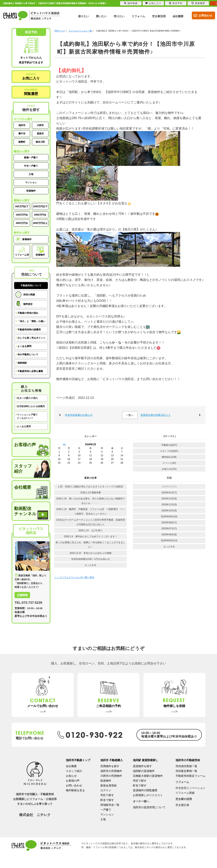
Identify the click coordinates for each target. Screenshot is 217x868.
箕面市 (40, 134)
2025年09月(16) (169, 517)
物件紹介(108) (169, 457)
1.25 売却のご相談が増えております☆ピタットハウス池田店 (91, 487)
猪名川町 (40, 142)
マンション (31, 182)
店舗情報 (22, 595)
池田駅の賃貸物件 (144, 771)
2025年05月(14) (169, 541)
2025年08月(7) (169, 523)
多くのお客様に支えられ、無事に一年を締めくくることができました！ (90, 545)
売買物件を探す (110, 766)
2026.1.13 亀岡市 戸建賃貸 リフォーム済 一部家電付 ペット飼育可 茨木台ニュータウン (91, 512)
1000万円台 (22, 215)
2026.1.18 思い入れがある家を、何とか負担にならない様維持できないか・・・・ (91, 501)
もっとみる (90, 565)
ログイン (106, 790)
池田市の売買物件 (111, 771)
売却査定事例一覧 (186, 771)
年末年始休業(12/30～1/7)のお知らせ (91, 559)
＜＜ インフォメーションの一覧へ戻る (74, 577)
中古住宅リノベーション (190, 788)
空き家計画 (182, 805)
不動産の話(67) (169, 445)
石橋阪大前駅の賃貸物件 (148, 776)
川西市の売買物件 (111, 776)
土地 (31, 174)
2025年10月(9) (169, 511)
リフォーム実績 (185, 793)
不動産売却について (31, 286)
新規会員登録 (108, 785)
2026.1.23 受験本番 (91, 493)
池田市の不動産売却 (188, 760)
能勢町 (22, 142)
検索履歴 (198, 3)
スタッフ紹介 (23, 469)
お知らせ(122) (169, 469)
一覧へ (130, 415)
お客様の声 (25, 445)
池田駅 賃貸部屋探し (146, 760)
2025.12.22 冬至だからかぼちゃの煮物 (90, 553)
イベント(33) (169, 463)
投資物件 (31, 191)
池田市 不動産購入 (112, 760)
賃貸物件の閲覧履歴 (145, 790)
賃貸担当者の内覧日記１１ (156, 415)
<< (64, 444)
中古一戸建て (31, 166)
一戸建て (106, 810)
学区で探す (107, 795)
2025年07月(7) (169, 529)
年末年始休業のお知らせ (79, 415)
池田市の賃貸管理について (149, 807)
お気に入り (31, 77)
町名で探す (107, 800)
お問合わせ (202, 15)
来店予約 (176, 3)
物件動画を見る (75, 790)
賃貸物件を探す (142, 766)
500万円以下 (22, 206)
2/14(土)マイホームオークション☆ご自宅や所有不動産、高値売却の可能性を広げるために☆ (91, 522)
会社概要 (23, 487)
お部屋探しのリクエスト (148, 795)
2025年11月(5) (169, 505)
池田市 (22, 125)
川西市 (40, 125)
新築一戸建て (31, 158)
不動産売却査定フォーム (190, 776)
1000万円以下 (40, 206)
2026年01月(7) (169, 493)
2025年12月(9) (169, 499)
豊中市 (22, 134)
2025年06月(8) (169, 535)
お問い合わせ (74, 785)
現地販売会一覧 (110, 805)
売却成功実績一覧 (186, 766)
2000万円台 (40, 215)
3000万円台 (22, 223)
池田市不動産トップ (78, 760)
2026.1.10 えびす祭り (91, 530)
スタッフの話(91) (169, 451)
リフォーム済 (22, 251)
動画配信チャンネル (25, 511)
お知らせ (71, 776)
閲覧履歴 (31, 92)
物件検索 (131, 3)
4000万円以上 (40, 223)
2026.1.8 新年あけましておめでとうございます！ (91, 536)
